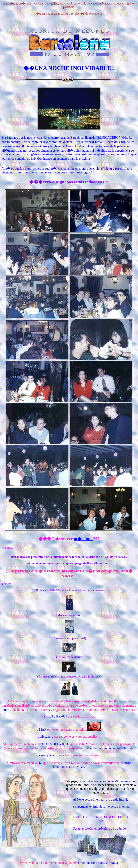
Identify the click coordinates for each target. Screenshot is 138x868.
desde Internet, (88, 863)
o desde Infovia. (124, 748)
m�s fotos (83, 539)
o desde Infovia (108, 863)
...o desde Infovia (117, 799)
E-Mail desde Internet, (98, 748)
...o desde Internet (117, 806)
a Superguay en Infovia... (89, 806)
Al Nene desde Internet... (89, 799)
